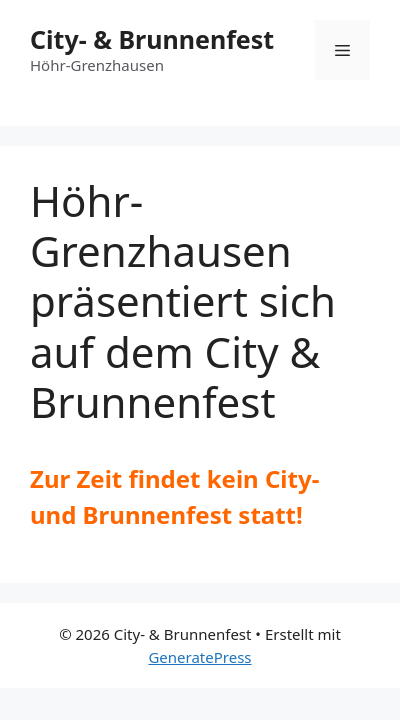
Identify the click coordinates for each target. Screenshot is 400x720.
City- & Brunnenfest (152, 39)
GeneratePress (199, 657)
